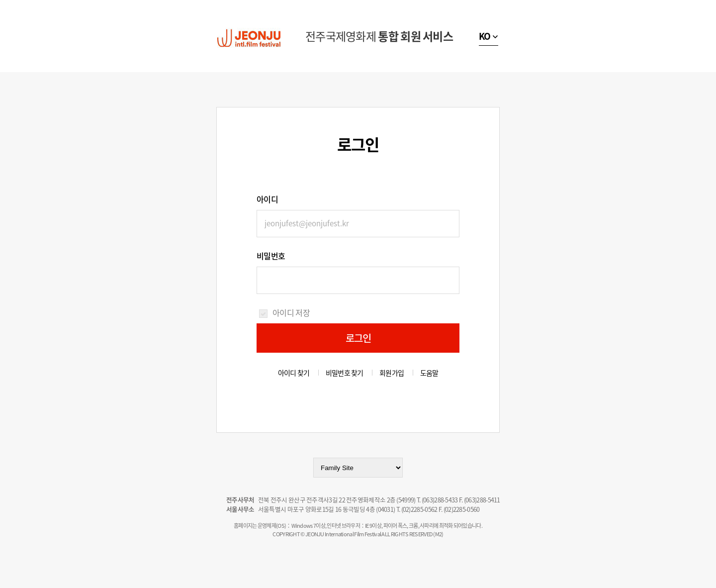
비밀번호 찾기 (345, 373)
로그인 (358, 338)
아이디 (267, 199)
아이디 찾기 (294, 373)
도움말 (429, 373)
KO (485, 36)
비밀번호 (271, 256)
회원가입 (392, 373)
